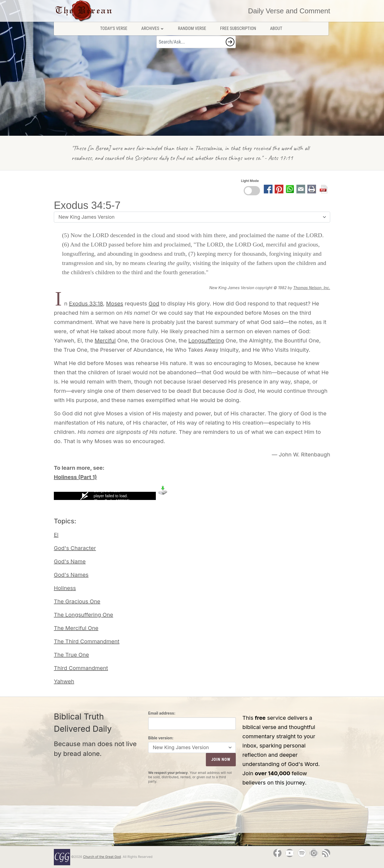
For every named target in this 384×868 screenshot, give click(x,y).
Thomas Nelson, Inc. (312, 288)
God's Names (71, 575)
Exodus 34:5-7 (87, 205)
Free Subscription (238, 28)
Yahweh (64, 681)
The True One (71, 655)
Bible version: (161, 738)
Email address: (162, 713)
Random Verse (192, 28)
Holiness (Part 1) (75, 477)
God (154, 304)
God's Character (75, 548)
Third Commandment (81, 668)
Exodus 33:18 (86, 304)
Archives (153, 28)
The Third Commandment (87, 641)
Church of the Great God (102, 857)
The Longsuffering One (83, 615)
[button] (230, 42)
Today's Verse (114, 28)
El (56, 535)
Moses (115, 304)
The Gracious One (77, 601)
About (276, 28)
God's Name (70, 561)
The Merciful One (76, 628)
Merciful (105, 341)
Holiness (65, 588)
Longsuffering (206, 341)
